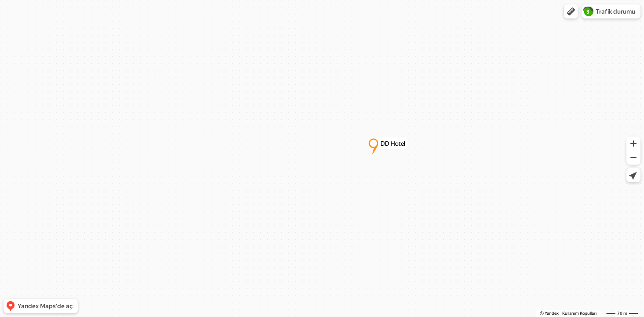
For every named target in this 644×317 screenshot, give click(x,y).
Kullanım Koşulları (579, 313)
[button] (571, 11)
